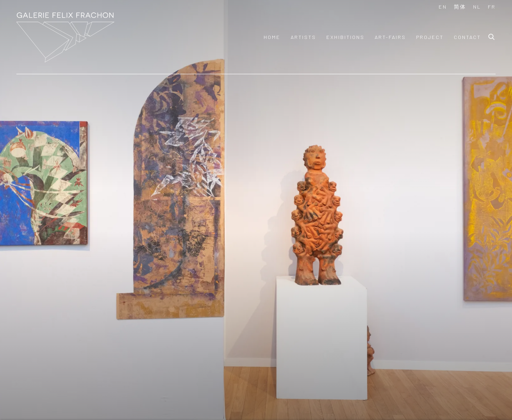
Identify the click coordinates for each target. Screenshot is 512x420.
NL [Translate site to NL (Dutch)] (477, 7)
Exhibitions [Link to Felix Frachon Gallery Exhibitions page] (345, 37)
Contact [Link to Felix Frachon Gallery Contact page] (467, 37)
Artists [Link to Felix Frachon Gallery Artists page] (303, 37)
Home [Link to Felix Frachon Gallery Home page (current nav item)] (272, 37)
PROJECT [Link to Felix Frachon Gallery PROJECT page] (430, 37)
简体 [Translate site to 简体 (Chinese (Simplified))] (460, 7)
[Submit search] (492, 36)
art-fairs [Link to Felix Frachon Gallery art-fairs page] (390, 37)
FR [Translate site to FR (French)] (492, 7)
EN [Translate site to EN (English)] (443, 7)
